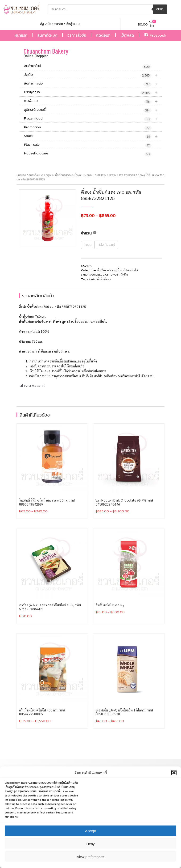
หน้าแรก (21, 35)
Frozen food (93, 118)
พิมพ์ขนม (93, 101)
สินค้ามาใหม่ (88, 66)
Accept (90, 836)
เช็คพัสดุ (127, 35)
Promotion (88, 127)
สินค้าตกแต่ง (93, 83)
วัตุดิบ (93, 75)
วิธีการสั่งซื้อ (77, 35)
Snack (93, 136)
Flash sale (88, 145)
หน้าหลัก (21, 175)
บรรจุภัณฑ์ (93, 92)
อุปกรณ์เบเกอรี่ (93, 110)
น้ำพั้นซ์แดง (104, 279)
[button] (174, 778)
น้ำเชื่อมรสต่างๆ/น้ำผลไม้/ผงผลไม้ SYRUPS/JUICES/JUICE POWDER (95, 175)
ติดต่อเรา (103, 35)
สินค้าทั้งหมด (47, 35)
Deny (90, 849)
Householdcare (88, 153)
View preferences (90, 862)
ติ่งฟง (92, 279)
